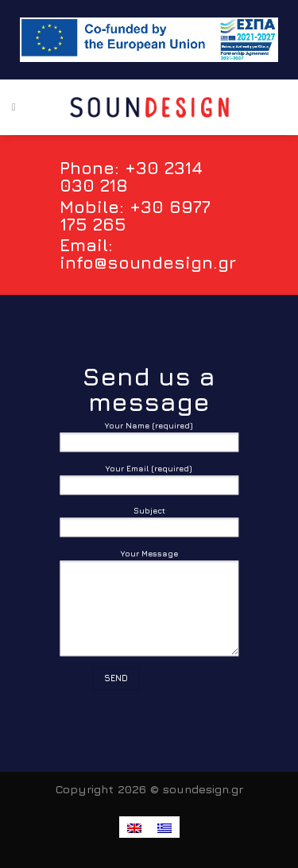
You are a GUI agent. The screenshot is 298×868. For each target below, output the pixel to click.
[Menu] (14, 107)
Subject (149, 526)
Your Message (149, 606)
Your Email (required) (149, 483)
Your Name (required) (149, 441)
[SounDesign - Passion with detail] (149, 108)
